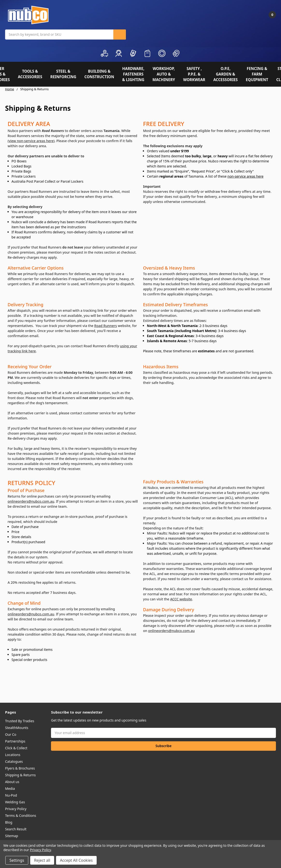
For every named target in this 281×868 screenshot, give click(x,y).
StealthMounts (17, 728)
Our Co (11, 734)
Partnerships (15, 741)
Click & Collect (16, 748)
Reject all (42, 860)
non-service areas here (245, 176)
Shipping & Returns (20, 775)
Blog (9, 822)
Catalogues (14, 761)
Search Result (16, 829)
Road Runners (106, 326)
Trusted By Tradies (20, 721)
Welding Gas (15, 802)
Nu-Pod (11, 795)
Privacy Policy (16, 809)
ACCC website (181, 599)
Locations (13, 755)
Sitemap (12, 836)
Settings (17, 860)
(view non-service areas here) (31, 141)
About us (12, 782)
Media (10, 788)
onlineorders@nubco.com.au (31, 501)
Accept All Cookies (76, 860)
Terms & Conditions (21, 816)
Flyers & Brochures (20, 768)
